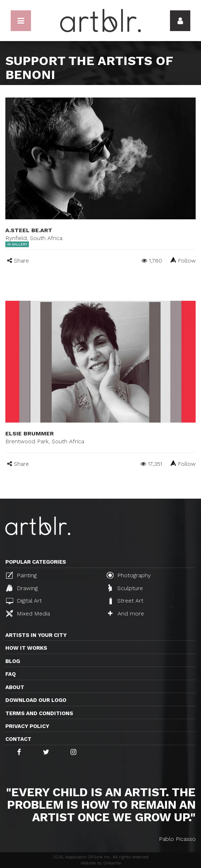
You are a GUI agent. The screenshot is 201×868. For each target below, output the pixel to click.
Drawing (22, 588)
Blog (13, 661)
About (15, 687)
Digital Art (24, 601)
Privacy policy (27, 726)
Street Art (126, 601)
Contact (18, 739)
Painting (21, 575)
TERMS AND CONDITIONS (39, 713)
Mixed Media (28, 613)
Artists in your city (36, 635)
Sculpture (126, 588)
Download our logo (36, 700)
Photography (129, 575)
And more (126, 613)
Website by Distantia (101, 863)
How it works (26, 648)
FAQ (11, 674)
